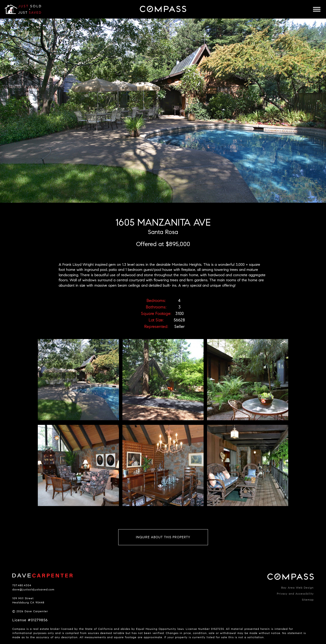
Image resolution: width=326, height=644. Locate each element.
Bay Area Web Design (297, 588)
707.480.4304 (22, 585)
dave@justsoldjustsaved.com (33, 589)
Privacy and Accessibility (295, 594)
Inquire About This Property (163, 537)
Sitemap (308, 600)
